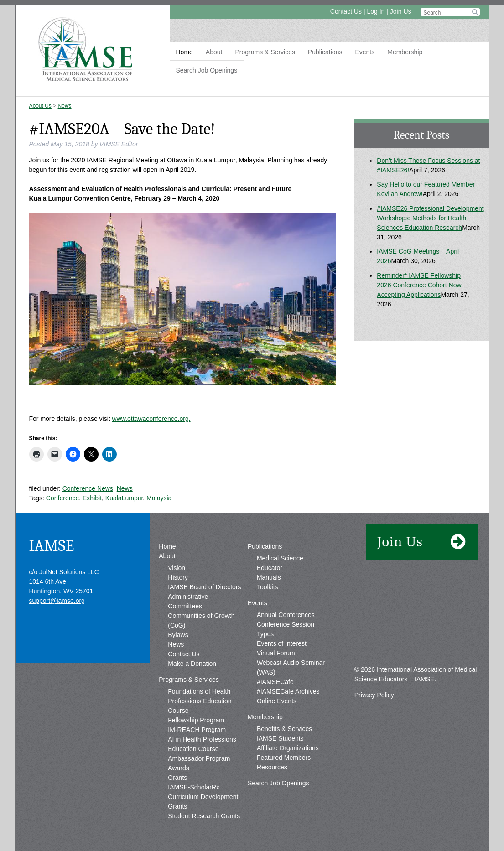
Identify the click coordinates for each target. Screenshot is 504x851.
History (178, 577)
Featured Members (284, 758)
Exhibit (92, 498)
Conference (62, 498)
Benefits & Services (284, 729)
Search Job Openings (207, 70)
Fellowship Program (196, 720)
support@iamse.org (57, 601)
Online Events (277, 701)
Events (365, 52)
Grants (177, 778)
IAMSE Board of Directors (204, 587)
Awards (178, 768)
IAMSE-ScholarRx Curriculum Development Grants (203, 797)
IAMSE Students (280, 738)
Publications (325, 52)
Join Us (401, 11)
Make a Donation (192, 664)
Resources (272, 767)
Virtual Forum (276, 653)
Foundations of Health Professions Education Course (200, 701)
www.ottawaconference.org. (151, 419)
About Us (40, 106)
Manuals (269, 577)
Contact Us (346, 11)
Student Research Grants (204, 816)
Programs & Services (265, 52)
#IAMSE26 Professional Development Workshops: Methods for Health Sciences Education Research (430, 218)
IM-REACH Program (197, 730)
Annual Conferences (286, 615)
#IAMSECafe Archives (288, 691)
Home (184, 52)
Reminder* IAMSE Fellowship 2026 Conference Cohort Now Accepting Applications (419, 285)
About (214, 52)
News (65, 106)
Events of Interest (282, 643)
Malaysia (159, 498)
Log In (376, 11)
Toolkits (268, 587)
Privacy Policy (374, 695)
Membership (405, 52)
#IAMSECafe (275, 682)
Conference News (88, 488)
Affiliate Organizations (288, 748)
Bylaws (178, 635)
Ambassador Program (199, 758)
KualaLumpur (124, 498)
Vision (177, 568)
